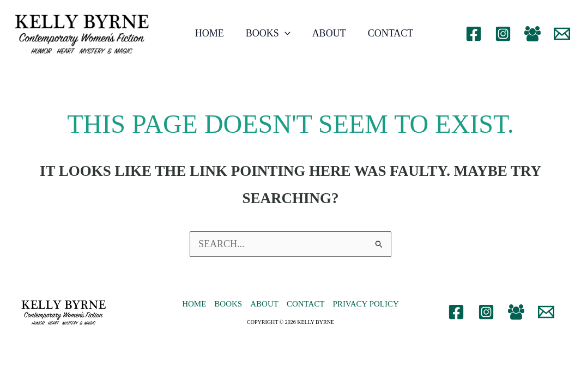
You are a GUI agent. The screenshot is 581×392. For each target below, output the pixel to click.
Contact (391, 33)
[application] (285, 33)
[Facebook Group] (532, 34)
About (329, 33)
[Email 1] (562, 34)
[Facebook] (474, 34)
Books (268, 33)
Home (210, 33)
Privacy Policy (366, 304)
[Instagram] (503, 34)
